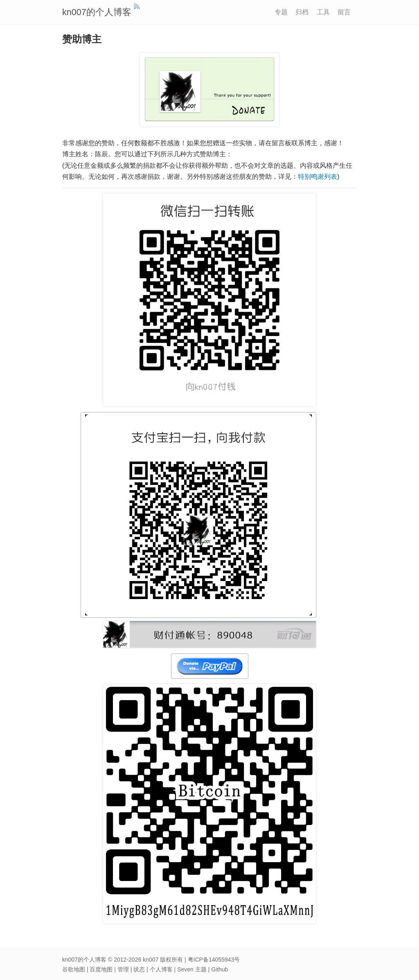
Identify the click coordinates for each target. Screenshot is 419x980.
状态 (139, 969)
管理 (123, 969)
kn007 (151, 960)
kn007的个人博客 (97, 12)
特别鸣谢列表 (318, 177)
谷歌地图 (74, 969)
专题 (281, 12)
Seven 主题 (192, 969)
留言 (344, 12)
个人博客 (161, 969)
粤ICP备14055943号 (214, 960)
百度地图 (101, 969)
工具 (323, 12)
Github (220, 969)
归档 (302, 12)
